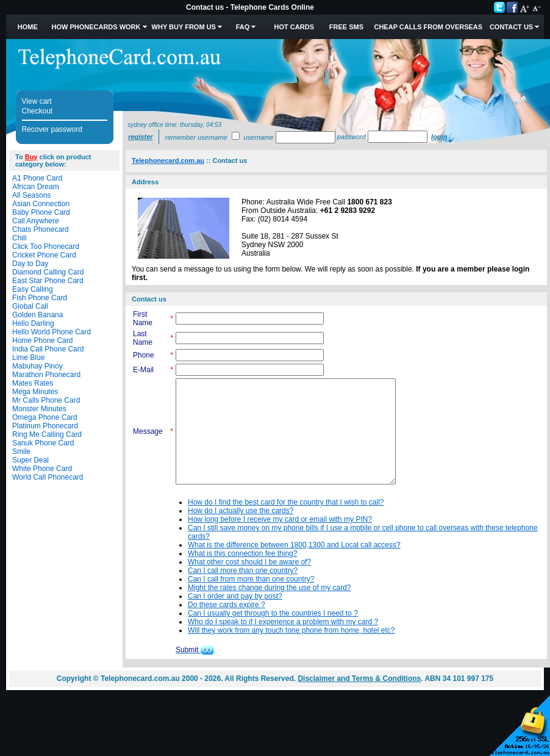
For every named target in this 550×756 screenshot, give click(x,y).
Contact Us (511, 27)
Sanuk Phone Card (43, 443)
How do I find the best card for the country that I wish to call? (286, 502)
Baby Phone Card (41, 212)
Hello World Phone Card (52, 332)
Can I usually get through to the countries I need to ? (273, 613)
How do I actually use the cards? (241, 511)
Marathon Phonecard (46, 375)
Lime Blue (28, 358)
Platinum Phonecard (45, 426)
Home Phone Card (42, 340)
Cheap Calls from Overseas (428, 27)
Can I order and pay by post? (235, 596)
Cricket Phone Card (44, 255)
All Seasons (31, 195)
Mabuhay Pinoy (37, 366)
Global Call (30, 306)
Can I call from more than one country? (251, 579)
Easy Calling (33, 289)
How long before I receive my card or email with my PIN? (280, 519)
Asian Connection (41, 204)
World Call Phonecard (48, 477)
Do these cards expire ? (227, 605)
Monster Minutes (39, 409)
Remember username (196, 137)
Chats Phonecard (41, 229)
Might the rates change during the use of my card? (270, 588)
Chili (19, 238)
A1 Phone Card (37, 178)
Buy (31, 157)
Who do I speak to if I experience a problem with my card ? (283, 622)
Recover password (52, 129)
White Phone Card (42, 469)
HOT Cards (294, 27)
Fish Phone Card (40, 298)
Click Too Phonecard (46, 247)
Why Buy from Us (184, 27)
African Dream (36, 187)
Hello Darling (33, 323)
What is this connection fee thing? (242, 553)
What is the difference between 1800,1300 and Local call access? (294, 545)
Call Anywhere (36, 221)
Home (28, 27)
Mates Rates (33, 383)
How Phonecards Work (96, 27)
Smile (21, 452)
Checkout (37, 111)
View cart (37, 101)
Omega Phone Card (45, 417)
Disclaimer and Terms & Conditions (359, 679)
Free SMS (346, 27)
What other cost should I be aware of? (249, 562)
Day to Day (30, 264)
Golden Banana (37, 315)
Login (439, 137)
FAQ (243, 27)
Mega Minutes (35, 392)
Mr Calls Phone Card (46, 400)
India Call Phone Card (48, 349)
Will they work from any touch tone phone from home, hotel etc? (291, 630)
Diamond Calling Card (48, 272)
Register (140, 137)
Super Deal (30, 460)
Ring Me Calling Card (47, 434)
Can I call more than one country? (243, 571)
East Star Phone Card (48, 281)
